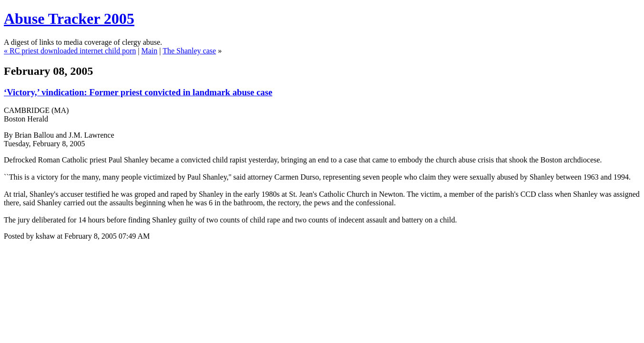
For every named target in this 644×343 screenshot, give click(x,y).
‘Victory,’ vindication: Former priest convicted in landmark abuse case (138, 92)
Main (149, 51)
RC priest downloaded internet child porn (73, 51)
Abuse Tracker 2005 (69, 19)
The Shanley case (189, 51)
